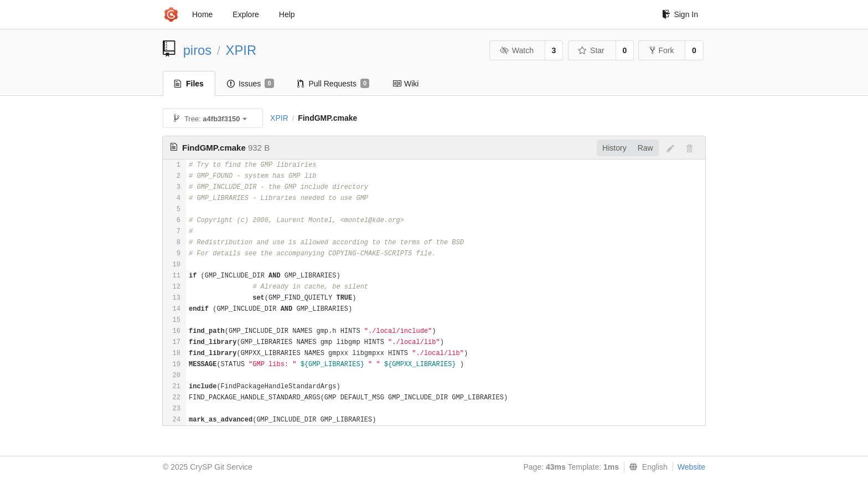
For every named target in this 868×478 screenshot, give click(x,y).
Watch (516, 50)
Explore (246, 14)
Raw (645, 148)
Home (202, 14)
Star (591, 50)
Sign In (680, 14)
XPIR (241, 50)
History (614, 148)
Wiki (405, 84)
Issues (250, 84)
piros (198, 50)
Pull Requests (334, 84)
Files (189, 84)
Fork (662, 50)
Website (691, 467)
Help (287, 14)
